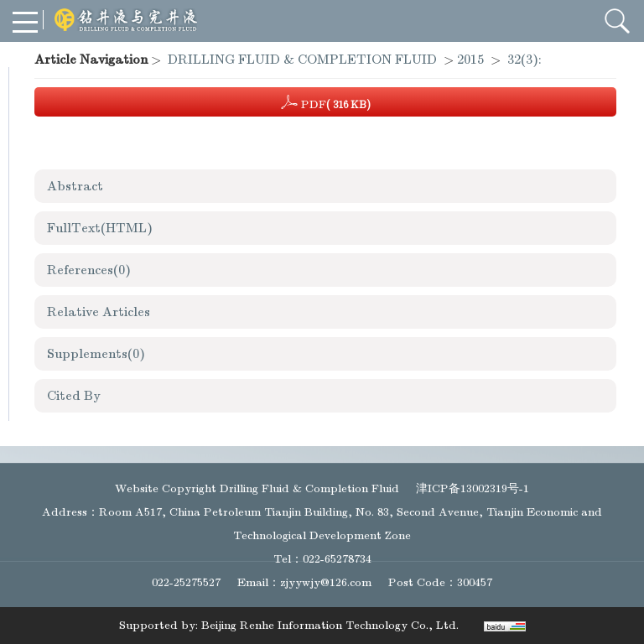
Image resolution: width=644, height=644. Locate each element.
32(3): (526, 60)
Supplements (96, 354)
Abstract (75, 186)
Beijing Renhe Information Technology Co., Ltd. (330, 625)
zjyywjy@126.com (326, 582)
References (89, 270)
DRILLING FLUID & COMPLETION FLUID (302, 60)
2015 (470, 60)
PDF (326, 102)
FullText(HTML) (100, 228)
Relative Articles (99, 312)
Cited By (74, 396)
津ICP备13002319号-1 (473, 488)
